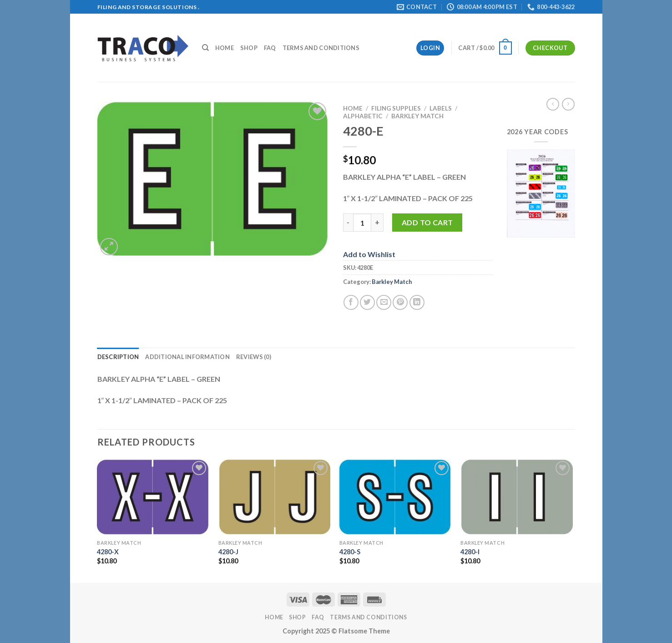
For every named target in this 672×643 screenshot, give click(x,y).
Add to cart (427, 222)
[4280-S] (396, 497)
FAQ (270, 48)
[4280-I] (517, 497)
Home (225, 48)
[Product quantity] (362, 223)
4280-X (108, 552)
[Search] (205, 48)
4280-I (470, 552)
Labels (441, 108)
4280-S (350, 552)
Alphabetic (363, 116)
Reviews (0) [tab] (254, 357)
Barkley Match (417, 116)
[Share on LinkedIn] (417, 302)
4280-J (228, 552)
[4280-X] (153, 497)
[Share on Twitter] (367, 302)
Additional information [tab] (187, 357)
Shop (249, 48)
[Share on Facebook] (351, 302)
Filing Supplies (396, 108)
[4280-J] (275, 497)
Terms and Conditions (321, 48)
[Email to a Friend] (384, 302)
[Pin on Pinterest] (400, 302)
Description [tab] (118, 357)
